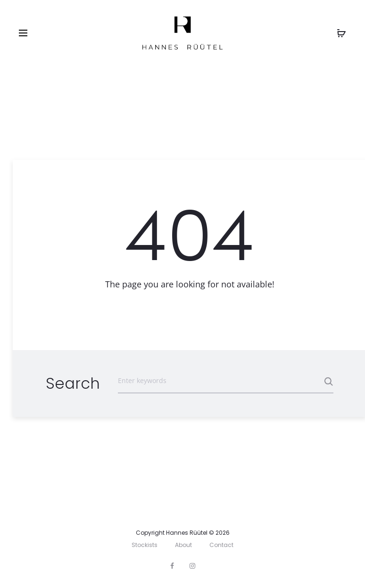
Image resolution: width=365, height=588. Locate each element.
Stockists (145, 545)
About (183, 545)
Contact (221, 545)
